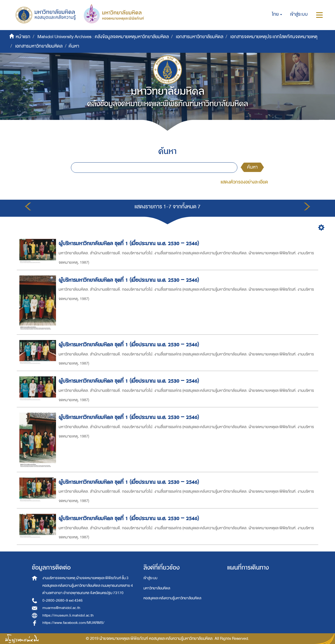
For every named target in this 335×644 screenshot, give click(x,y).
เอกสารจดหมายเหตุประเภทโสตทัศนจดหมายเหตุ (274, 37)
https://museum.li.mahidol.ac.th (68, 615)
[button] (277, 14)
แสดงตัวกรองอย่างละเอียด (244, 182)
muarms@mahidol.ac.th (61, 608)
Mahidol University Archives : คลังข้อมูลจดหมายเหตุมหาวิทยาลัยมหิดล (103, 37)
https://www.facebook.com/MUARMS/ (73, 623)
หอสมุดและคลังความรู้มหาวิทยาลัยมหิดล (172, 598)
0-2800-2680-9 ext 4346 (63, 600)
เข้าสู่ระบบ (150, 578)
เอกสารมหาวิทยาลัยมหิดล (200, 37)
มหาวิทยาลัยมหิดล (157, 588)
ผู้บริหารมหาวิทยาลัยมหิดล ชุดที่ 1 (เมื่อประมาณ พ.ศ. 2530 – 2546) (130, 243)
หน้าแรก (23, 37)
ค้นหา (252, 167)
